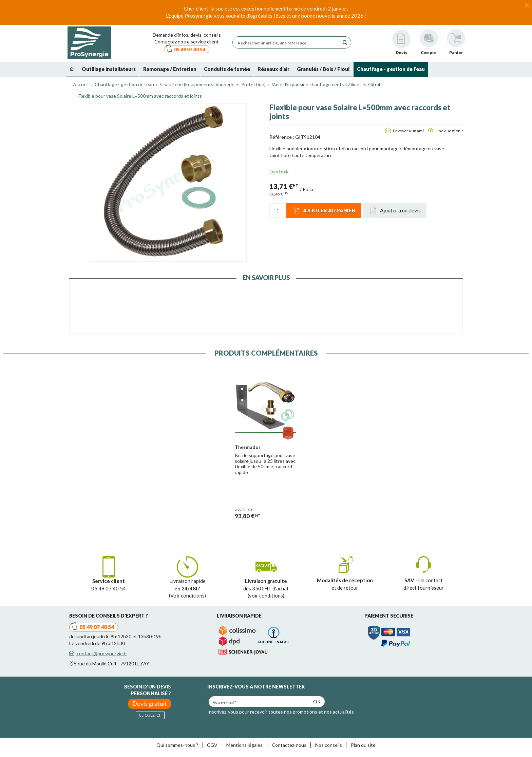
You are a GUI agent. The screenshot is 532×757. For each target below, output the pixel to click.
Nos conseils (329, 745)
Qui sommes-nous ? (177, 745)
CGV (212, 745)
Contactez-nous (289, 745)
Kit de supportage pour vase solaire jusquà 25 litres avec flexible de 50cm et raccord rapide (265, 464)
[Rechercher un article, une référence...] (288, 42)
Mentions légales (244, 745)
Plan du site (363, 745)
